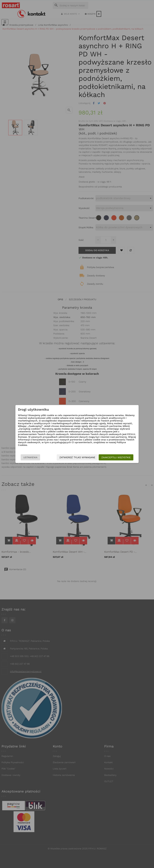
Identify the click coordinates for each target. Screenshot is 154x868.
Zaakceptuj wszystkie (116, 457)
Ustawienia (30, 457)
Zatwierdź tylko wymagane (77, 457)
